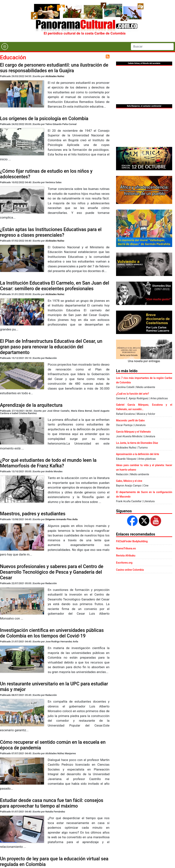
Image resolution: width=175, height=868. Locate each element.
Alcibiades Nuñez (55, 76)
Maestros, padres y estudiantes (33, 514)
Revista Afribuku (126, 556)
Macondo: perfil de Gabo (130, 420)
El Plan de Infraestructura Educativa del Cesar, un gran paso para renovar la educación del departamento (51, 347)
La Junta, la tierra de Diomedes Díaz (137, 443)
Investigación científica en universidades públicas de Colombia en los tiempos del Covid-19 (52, 633)
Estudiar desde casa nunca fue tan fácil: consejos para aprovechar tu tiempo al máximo (52, 803)
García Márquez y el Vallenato (133, 432)
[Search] (152, 47)
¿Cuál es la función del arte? (133, 394)
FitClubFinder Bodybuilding (132, 541)
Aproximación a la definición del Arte (138, 454)
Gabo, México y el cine (129, 481)
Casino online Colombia (130, 570)
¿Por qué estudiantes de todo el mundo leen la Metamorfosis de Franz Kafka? (48, 463)
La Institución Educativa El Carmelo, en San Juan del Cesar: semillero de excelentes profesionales (55, 286)
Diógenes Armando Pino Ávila (61, 519)
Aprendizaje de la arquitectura (31, 405)
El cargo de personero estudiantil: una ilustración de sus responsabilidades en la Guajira (54, 68)
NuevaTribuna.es (126, 548)
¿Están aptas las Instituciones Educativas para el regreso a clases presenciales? (51, 232)
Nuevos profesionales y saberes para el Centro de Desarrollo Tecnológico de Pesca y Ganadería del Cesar (52, 572)
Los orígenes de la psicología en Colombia (44, 119)
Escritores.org (124, 563)
